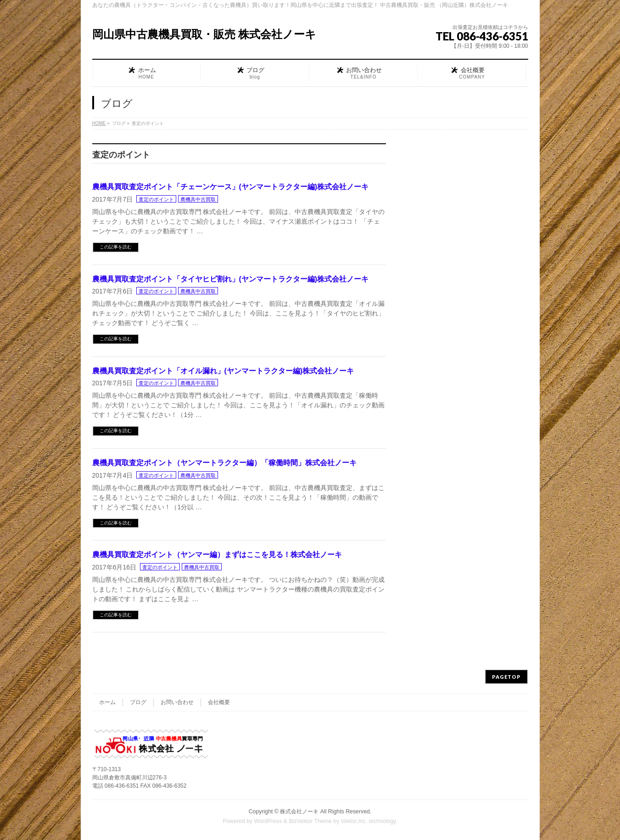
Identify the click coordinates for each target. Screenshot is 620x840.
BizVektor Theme (310, 821)
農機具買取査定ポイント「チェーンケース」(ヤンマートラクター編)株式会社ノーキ (231, 187)
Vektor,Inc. (354, 821)
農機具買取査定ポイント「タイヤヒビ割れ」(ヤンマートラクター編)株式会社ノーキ (231, 279)
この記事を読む (116, 247)
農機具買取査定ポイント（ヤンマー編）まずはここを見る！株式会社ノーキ (217, 555)
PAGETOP (506, 677)
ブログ (138, 702)
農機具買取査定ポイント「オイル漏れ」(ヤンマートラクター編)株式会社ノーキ (223, 371)
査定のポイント (156, 199)
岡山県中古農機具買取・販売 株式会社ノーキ (204, 34)
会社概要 (219, 702)
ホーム (107, 702)
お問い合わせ (177, 702)
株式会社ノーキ (299, 812)
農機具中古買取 (198, 199)
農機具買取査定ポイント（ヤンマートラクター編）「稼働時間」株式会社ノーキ (224, 463)
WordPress (268, 821)
